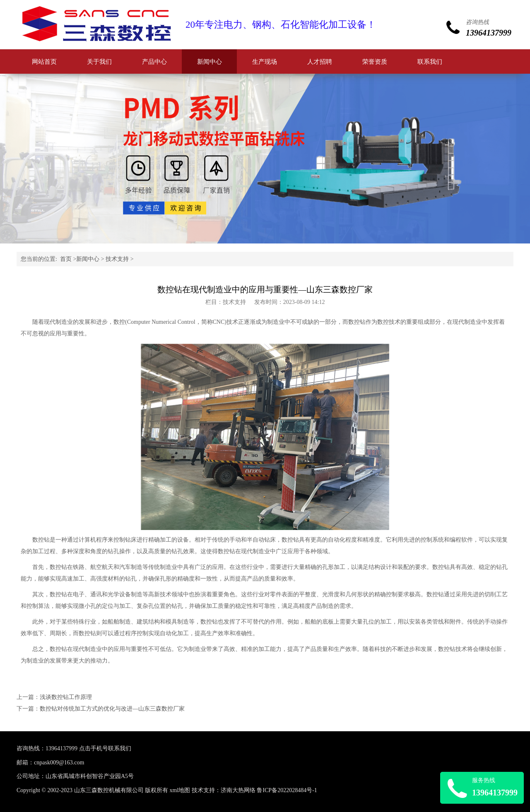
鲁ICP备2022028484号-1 (287, 790)
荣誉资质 (375, 62)
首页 (66, 259)
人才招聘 (320, 62)
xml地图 (180, 790)
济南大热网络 (238, 790)
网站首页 (44, 62)
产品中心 (154, 62)
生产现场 (265, 62)
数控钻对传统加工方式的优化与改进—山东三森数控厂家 (112, 709)
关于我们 (99, 62)
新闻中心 (210, 62)
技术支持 (117, 259)
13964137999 (61, 748)
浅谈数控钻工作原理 (66, 697)
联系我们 (430, 62)
